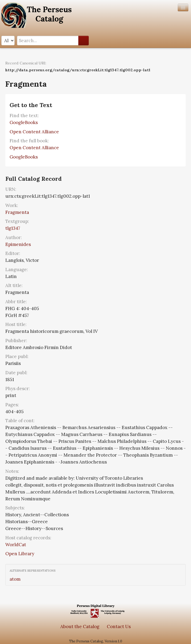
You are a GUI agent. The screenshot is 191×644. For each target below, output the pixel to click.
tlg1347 (13, 228)
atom (15, 579)
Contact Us (119, 627)
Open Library (20, 554)
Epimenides (18, 244)
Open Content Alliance (34, 132)
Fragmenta (17, 212)
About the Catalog (80, 627)
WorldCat (16, 545)
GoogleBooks (24, 122)
